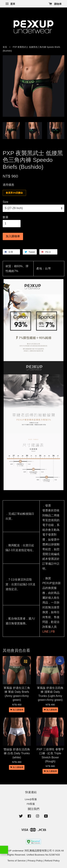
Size (5, 202)
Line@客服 (31, 799)
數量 (6, 217)
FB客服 (31, 804)
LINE (46, 632)
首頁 (5, 47)
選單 (10, 4)
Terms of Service (17, 861)
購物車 (55, 4)
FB (53, 632)
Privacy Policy (35, 861)
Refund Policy (52, 861)
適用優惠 (8, 185)
